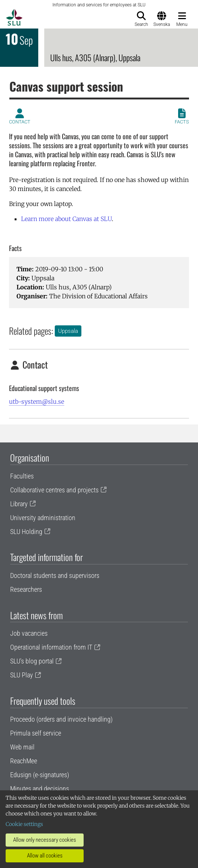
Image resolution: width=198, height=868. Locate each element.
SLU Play (22, 675)
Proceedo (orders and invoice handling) (61, 719)
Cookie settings (24, 824)
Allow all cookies (45, 856)
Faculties (22, 476)
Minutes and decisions (40, 789)
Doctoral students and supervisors (55, 575)
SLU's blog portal (32, 661)
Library (19, 504)
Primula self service (36, 733)
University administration (43, 518)
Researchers (26, 589)
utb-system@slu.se (37, 402)
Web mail (22, 747)
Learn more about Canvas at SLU (66, 219)
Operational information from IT (51, 647)
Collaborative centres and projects (54, 490)
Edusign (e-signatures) (40, 775)
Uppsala (68, 331)
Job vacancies (29, 633)
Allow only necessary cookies (45, 840)
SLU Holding (26, 532)
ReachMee (24, 761)
